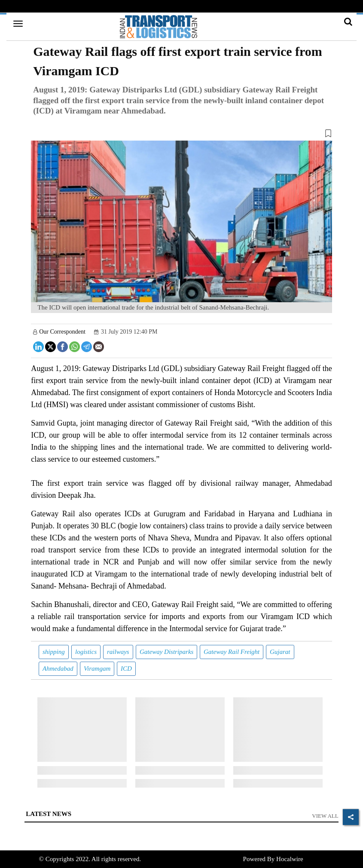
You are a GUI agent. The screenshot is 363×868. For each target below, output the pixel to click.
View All (325, 816)
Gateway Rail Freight (232, 652)
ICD (126, 669)
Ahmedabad (58, 669)
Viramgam (97, 669)
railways (118, 652)
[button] (181, 135)
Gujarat (280, 652)
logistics (86, 652)
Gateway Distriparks (166, 652)
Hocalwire (290, 859)
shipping (54, 652)
